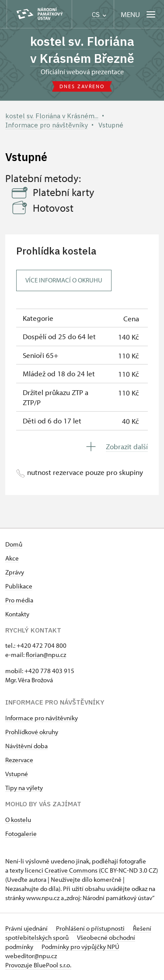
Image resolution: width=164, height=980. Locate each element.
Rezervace (19, 760)
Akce (12, 558)
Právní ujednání (27, 928)
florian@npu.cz (46, 655)
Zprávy (15, 572)
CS (99, 15)
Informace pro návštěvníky (42, 718)
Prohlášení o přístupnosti (91, 928)
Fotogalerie (21, 834)
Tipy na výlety (24, 788)
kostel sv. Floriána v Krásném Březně (82, 50)
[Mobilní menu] (139, 14)
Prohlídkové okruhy (32, 732)
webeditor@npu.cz (31, 956)
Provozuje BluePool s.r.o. (38, 965)
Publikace (19, 586)
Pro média (19, 600)
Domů (14, 544)
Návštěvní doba (26, 746)
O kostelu (18, 820)
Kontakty (17, 614)
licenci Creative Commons (61, 870)
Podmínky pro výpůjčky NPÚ (80, 947)
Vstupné (17, 774)
